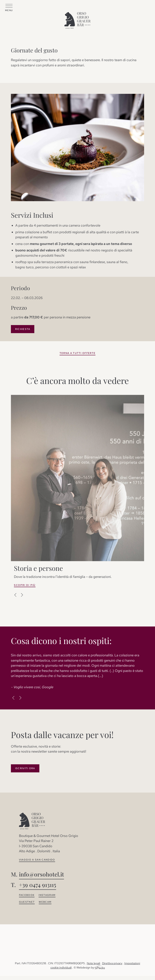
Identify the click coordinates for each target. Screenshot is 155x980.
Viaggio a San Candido (37, 860)
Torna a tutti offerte (78, 353)
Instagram (47, 895)
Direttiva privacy (112, 963)
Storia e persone (38, 568)
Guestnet (27, 902)
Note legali (93, 963)
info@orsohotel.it (41, 874)
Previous (16, 595)
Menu (9, 10)
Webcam (45, 902)
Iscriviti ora (25, 768)
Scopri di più (25, 585)
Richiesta (23, 329)
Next (22, 595)
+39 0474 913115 (38, 885)
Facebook (27, 895)
